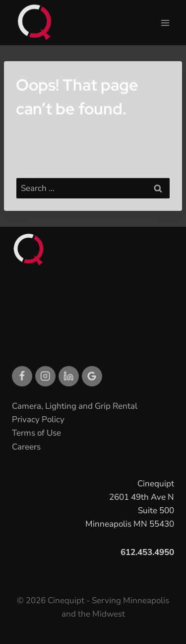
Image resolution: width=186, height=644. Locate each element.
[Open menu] (165, 23)
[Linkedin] (69, 376)
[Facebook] (22, 376)
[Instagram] (45, 376)
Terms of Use (36, 433)
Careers (26, 447)
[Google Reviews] (92, 376)
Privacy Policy (38, 419)
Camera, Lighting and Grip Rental (75, 406)
